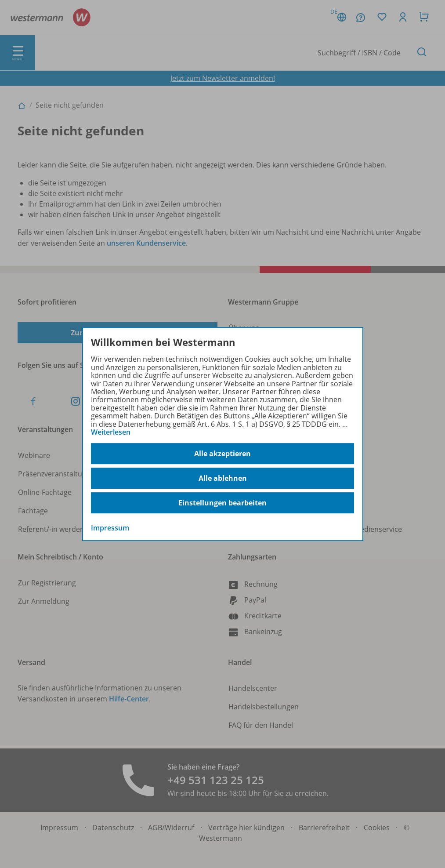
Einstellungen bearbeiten (222, 503)
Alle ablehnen (223, 478)
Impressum (110, 528)
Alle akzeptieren (222, 454)
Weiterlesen (111, 432)
